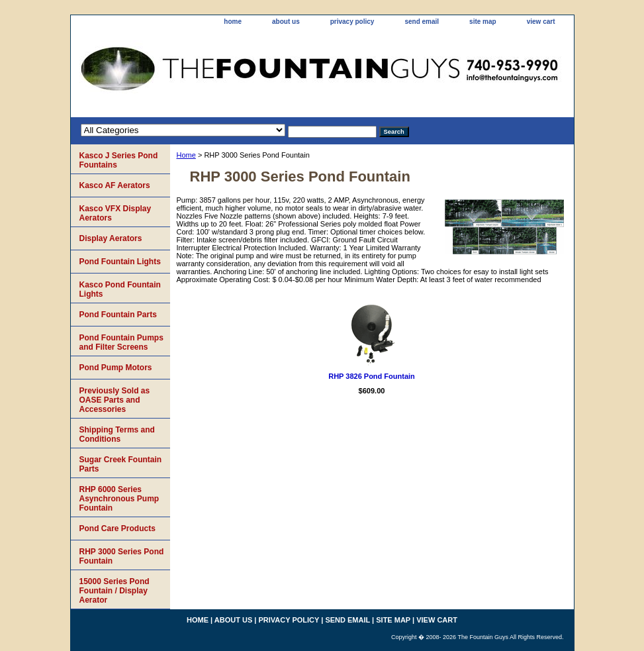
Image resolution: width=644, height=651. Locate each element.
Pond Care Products (117, 528)
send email (422, 22)
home (233, 22)
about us (286, 22)
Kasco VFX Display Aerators (115, 213)
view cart (541, 22)
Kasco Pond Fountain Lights (120, 289)
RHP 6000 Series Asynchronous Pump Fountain (119, 499)
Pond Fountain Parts (118, 315)
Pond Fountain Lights (120, 262)
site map (483, 22)
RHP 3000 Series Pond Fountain (122, 556)
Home (186, 155)
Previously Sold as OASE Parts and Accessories (115, 400)
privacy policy (352, 22)
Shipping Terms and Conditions (117, 434)
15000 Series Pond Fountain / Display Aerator (115, 591)
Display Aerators (111, 238)
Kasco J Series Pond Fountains (119, 160)
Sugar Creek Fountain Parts (121, 464)
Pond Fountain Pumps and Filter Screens (121, 342)
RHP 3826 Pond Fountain (372, 376)
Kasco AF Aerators (115, 185)
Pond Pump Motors (116, 368)
